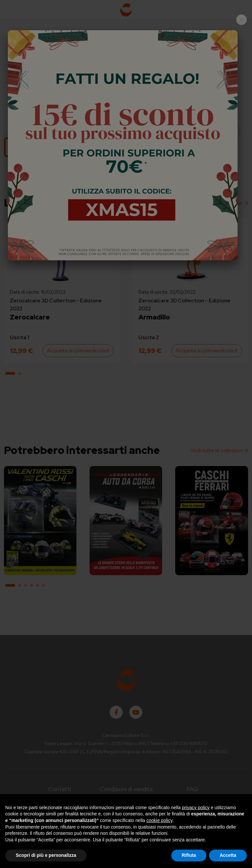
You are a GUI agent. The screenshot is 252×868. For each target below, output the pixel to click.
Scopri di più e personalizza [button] (46, 855)
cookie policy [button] (159, 820)
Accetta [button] (228, 855)
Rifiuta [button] (189, 855)
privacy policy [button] (196, 808)
